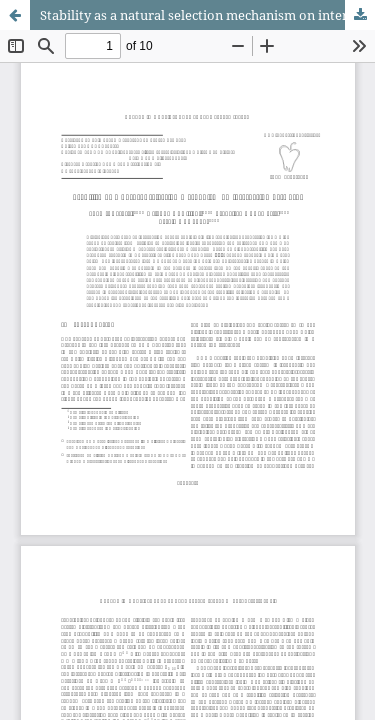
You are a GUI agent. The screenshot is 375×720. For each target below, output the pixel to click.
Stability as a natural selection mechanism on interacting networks (207, 15)
